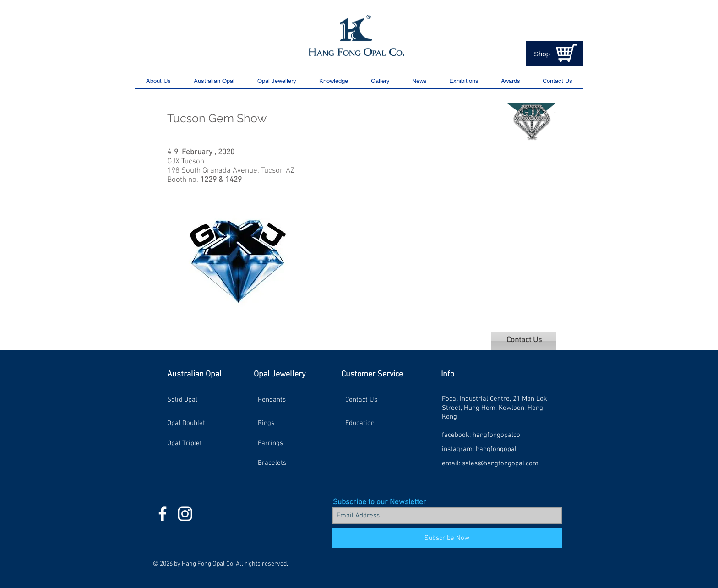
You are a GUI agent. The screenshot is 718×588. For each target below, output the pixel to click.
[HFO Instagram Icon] (185, 514)
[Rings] (290, 423)
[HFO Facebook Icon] (163, 514)
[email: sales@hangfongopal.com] (490, 463)
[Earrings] (290, 443)
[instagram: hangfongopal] (479, 449)
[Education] (378, 423)
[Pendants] (290, 400)
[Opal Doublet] (200, 423)
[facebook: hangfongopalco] (481, 435)
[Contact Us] (524, 341)
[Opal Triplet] (200, 443)
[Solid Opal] (200, 400)
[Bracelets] (290, 463)
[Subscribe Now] (447, 538)
